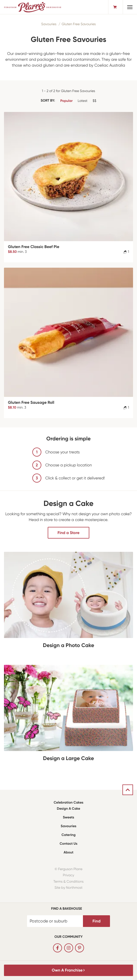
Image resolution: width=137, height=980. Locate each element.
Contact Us (68, 844)
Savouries (49, 24)
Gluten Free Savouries (79, 24)
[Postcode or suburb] (55, 921)
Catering (68, 835)
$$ (94, 101)
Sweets (68, 818)
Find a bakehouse (67, 909)
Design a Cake (69, 809)
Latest (83, 101)
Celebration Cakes (68, 803)
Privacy (68, 875)
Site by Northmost (69, 888)
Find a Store (68, 533)
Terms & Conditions (69, 882)
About (68, 853)
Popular (66, 101)
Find (96, 921)
